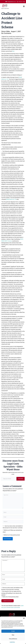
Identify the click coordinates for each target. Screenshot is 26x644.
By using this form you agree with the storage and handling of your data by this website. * (11, 593)
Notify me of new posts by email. (12, 535)
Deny (13, 635)
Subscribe (21, 479)
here (13, 51)
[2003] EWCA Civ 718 (11, 199)
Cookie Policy (12, 642)
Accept (13, 631)
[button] (24, 618)
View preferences (13, 639)
